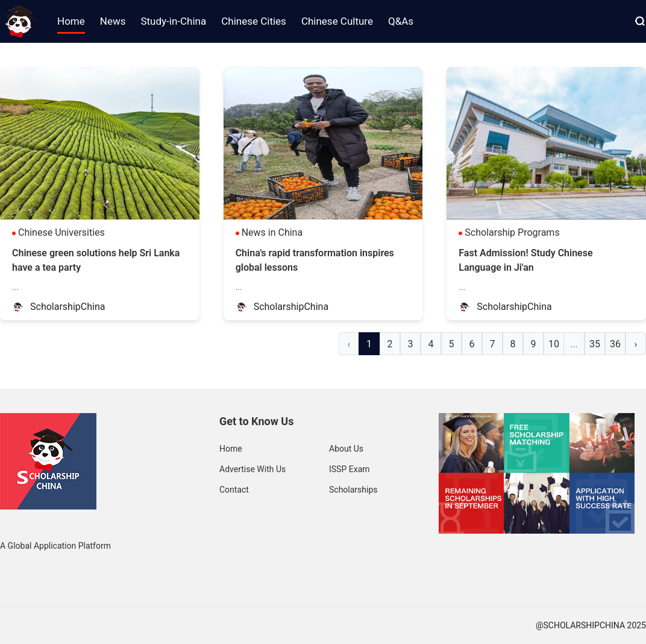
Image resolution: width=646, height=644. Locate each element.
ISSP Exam (350, 469)
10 (554, 344)
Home (231, 449)
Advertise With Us (252, 469)
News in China (272, 232)
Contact (234, 490)
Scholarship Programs (512, 232)
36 (615, 344)
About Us (346, 449)
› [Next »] (636, 344)
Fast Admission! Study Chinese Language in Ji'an (525, 260)
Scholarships (353, 490)
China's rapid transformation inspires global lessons (315, 260)
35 (595, 344)
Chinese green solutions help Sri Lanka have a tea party (96, 260)
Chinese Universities (61, 232)
